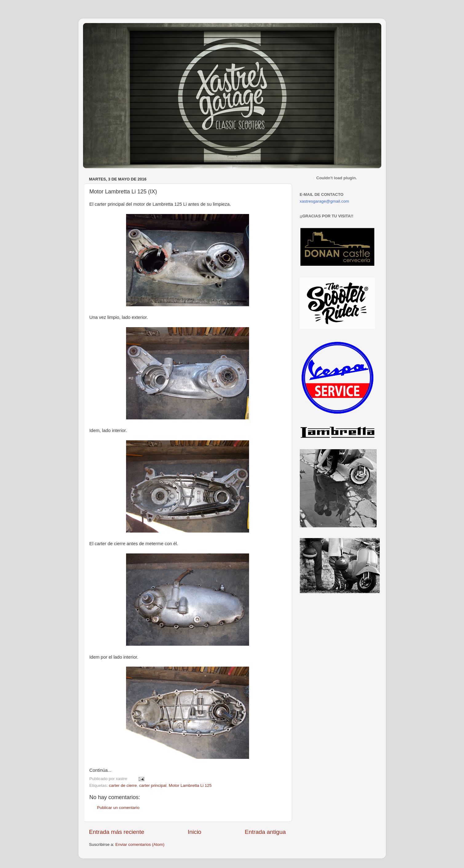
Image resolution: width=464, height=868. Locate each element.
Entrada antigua (265, 832)
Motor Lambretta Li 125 (190, 785)
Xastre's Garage (101, 31)
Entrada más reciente (117, 832)
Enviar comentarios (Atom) (140, 844)
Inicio (195, 832)
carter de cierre (123, 785)
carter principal (153, 785)
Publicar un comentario (118, 808)
